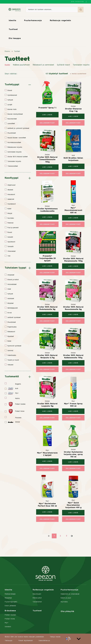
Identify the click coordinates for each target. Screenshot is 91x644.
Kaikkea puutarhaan (21, 65)
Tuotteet (13, 29)
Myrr (7, 623)
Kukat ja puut (66, 598)
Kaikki (7, 65)
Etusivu (7, 51)
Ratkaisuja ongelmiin (60, 21)
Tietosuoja (9, 641)
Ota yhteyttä (77, 2)
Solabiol (8, 627)
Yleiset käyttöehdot (25, 641)
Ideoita (12, 21)
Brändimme (10, 611)
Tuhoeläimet (37, 602)
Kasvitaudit (37, 594)
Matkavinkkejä (10, 594)
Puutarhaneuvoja (33, 21)
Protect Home (10, 619)
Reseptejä (8, 598)
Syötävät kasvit (63, 65)
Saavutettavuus (44, 641)
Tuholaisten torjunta (81, 65)
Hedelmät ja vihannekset (70, 594)
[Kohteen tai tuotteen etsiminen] (52, 10)
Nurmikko (64, 602)
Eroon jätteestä (10, 606)
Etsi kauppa (15, 38)
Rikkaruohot (37, 598)
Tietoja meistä (55, 637)
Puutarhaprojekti (11, 602)
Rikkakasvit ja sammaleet (43, 65)
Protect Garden (10, 615)
